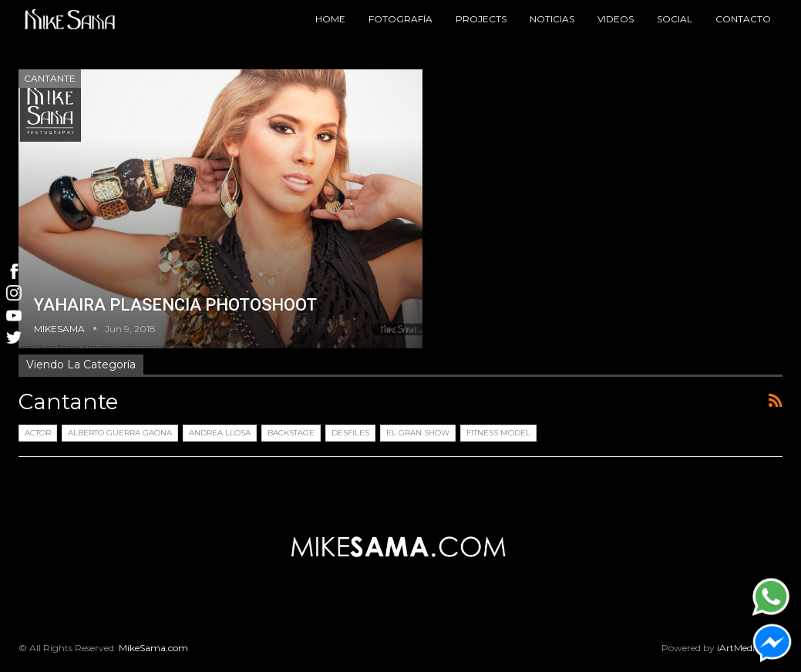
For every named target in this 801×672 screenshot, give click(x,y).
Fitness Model (498, 433)
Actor (38, 433)
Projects (481, 19)
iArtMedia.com (750, 648)
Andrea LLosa (220, 433)
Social (675, 19)
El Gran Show (418, 433)
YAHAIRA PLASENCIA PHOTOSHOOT (175, 305)
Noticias (552, 19)
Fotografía (400, 19)
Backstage (291, 433)
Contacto (743, 19)
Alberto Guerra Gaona (120, 433)
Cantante (50, 78)
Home (330, 19)
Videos (616, 19)
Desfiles (350, 433)
